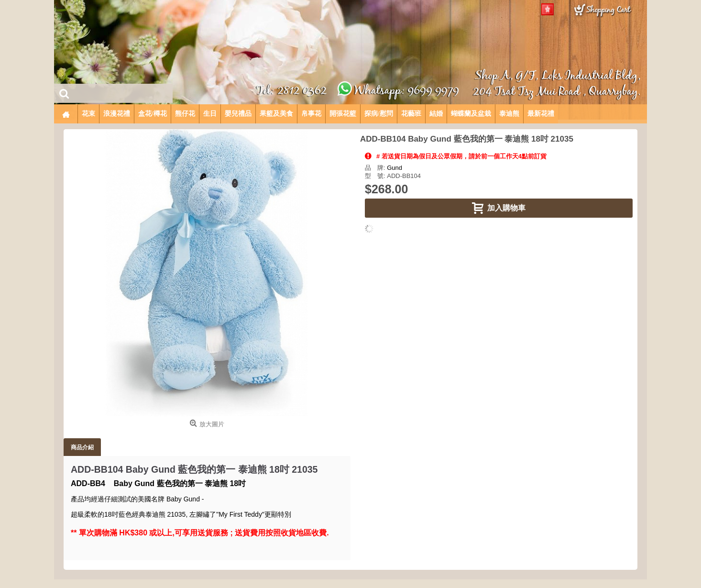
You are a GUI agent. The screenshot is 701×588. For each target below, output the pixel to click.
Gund (394, 168)
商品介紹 (82, 447)
